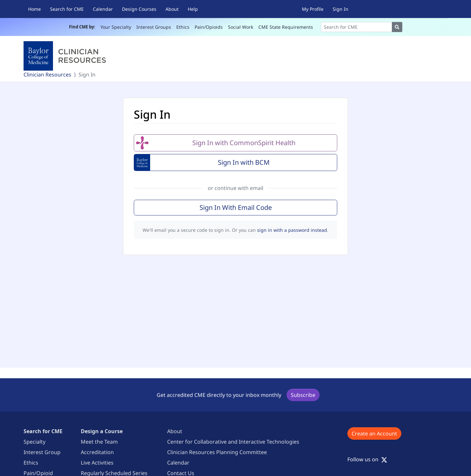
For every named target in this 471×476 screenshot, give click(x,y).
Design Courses (139, 9)
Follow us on (367, 459)
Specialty (35, 442)
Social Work (241, 27)
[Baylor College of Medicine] (66, 56)
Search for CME (67, 9)
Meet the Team (99, 442)
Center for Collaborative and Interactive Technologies (233, 442)
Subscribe (303, 395)
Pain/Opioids (209, 27)
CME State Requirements (286, 27)
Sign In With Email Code (236, 207)
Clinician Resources (47, 75)
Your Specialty (116, 27)
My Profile (313, 9)
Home (35, 9)
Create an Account (374, 433)
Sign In (340, 9)
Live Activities (97, 463)
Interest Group (42, 452)
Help (193, 9)
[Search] (357, 27)
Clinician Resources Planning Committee (217, 452)
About (172, 9)
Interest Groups (154, 27)
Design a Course (102, 431)
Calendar (103, 9)
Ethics (183, 27)
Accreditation (97, 452)
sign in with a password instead (292, 230)
